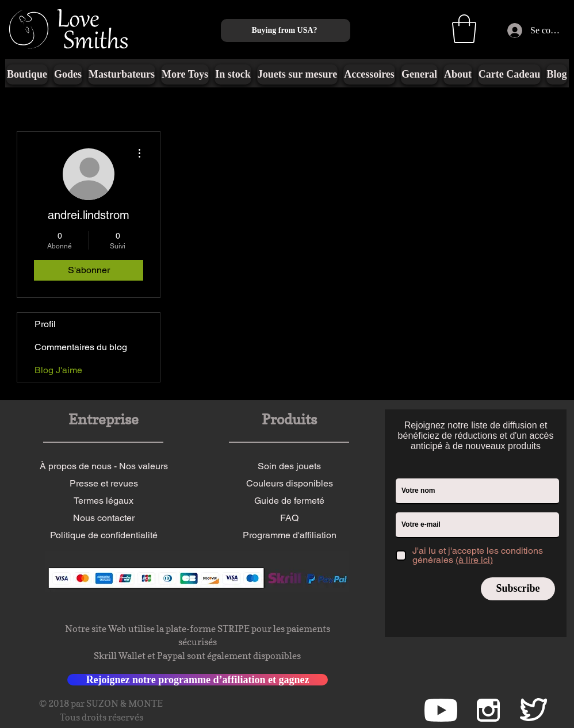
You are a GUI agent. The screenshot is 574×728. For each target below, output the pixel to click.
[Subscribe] (518, 589)
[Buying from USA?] (286, 30)
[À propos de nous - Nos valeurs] (104, 466)
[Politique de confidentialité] (104, 535)
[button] (464, 29)
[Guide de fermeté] (289, 501)
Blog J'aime (58, 370)
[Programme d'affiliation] (289, 535)
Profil (45, 324)
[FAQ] (289, 518)
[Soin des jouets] (289, 466)
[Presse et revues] (104, 484)
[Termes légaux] (104, 501)
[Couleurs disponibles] (289, 484)
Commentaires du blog (81, 347)
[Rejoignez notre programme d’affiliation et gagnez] (198, 680)
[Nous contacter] (104, 518)
